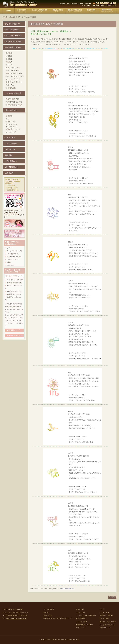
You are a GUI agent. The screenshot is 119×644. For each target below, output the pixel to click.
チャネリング (11, 132)
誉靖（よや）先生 (12, 70)
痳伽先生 (9, 59)
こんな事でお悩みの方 (40, 11)
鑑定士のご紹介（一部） (108, 622)
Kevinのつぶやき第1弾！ (15, 280)
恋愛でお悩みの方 (12, 99)
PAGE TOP (112, 597)
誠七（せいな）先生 (13, 79)
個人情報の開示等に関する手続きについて (58, 618)
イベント (10, 248)
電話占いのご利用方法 (13, 36)
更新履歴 (46, 612)
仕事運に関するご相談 (14, 105)
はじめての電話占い (13, 24)
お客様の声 (9, 173)
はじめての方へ (22, 11)
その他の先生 (11, 88)
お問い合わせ (10, 149)
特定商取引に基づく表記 (84, 625)
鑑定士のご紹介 (108, 11)
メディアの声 (10, 138)
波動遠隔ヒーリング (13, 129)
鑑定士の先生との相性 (14, 257)
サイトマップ (81, 628)
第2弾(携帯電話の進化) (14, 283)
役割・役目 (11, 265)
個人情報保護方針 (12, 167)
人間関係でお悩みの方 (14, 102)
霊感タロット (11, 122)
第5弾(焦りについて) (14, 294)
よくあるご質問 (81, 622)
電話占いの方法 (58, 11)
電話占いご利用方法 (75, 11)
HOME (9, 11)
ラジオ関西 (11, 185)
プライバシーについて (14, 251)
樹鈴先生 (9, 62)
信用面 (9, 262)
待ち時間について (13, 254)
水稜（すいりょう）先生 (15, 76)
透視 (7, 119)
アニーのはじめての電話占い (86, 615)
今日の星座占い (11, 161)
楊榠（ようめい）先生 (14, 73)
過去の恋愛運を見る (68, 589)
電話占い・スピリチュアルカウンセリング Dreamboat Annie (20, 4)
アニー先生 (10, 85)
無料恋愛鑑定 (81, 618)
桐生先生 (9, 65)
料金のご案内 (91, 11)
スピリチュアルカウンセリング (12, 125)
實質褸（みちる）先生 (14, 82)
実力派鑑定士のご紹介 (13, 47)
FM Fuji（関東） (13, 188)
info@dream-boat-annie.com (17, 618)
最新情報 (8, 155)
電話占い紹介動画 (12, 30)
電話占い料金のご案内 (13, 41)
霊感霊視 (9, 116)
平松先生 (9, 53)
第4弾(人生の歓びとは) (14, 291)
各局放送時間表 (12, 190)
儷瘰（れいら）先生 (13, 68)
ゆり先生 (9, 56)
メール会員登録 (11, 143)
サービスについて (13, 259)
